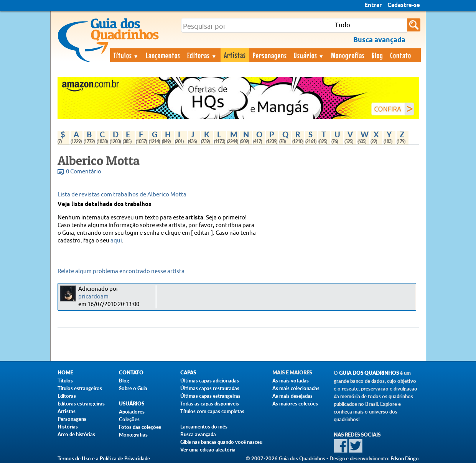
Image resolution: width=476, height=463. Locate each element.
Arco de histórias (76, 434)
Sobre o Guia (133, 388)
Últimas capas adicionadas (210, 381)
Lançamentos (163, 55)
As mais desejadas (292, 396)
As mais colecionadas (296, 388)
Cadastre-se (404, 5)
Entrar (373, 5)
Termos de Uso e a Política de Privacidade (104, 458)
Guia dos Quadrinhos (369, 373)
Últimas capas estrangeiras (210, 396)
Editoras (202, 55)
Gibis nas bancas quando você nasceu (221, 442)
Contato (401, 55)
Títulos (126, 55)
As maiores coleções (295, 404)
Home (65, 373)
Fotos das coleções (140, 427)
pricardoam (93, 297)
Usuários (309, 55)
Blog (377, 55)
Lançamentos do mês (204, 427)
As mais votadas (291, 381)
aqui (116, 241)
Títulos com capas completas (212, 411)
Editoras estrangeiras (81, 404)
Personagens (270, 55)
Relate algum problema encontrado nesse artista (121, 271)
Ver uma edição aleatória (208, 450)
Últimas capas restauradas (210, 388)
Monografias (348, 55)
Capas (188, 373)
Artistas (235, 55)
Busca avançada (198, 434)
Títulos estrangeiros (80, 388)
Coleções (129, 419)
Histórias (68, 427)
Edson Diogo (405, 458)
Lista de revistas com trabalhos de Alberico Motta (122, 195)
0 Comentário (84, 172)
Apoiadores (132, 412)
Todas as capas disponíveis (210, 404)
